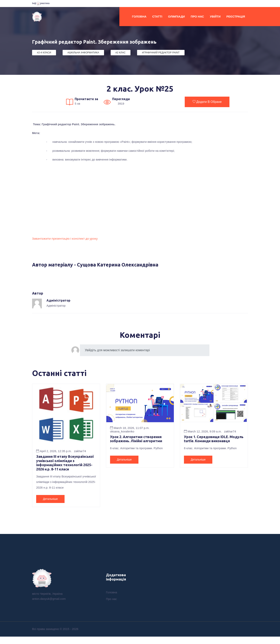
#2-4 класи (44, 52)
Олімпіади (176, 16)
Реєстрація (236, 16)
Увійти (215, 16)
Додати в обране (207, 102)
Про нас (197, 16)
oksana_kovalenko (122, 431)
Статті (157, 16)
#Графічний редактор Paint (161, 52)
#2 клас (121, 52)
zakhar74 (80, 451)
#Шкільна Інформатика (83, 52)
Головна (139, 16)
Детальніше (50, 505)
